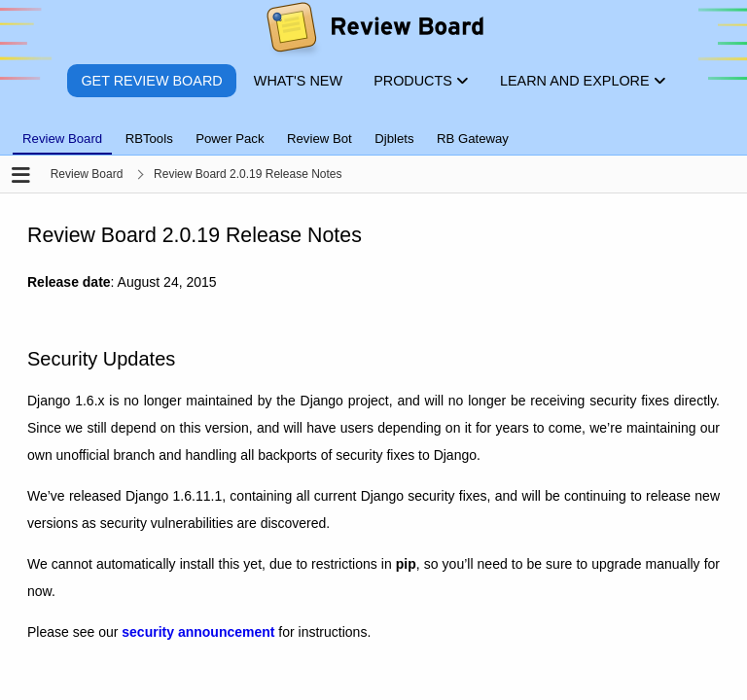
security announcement (198, 632)
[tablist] (373, 127)
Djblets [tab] (394, 139)
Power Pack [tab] (230, 139)
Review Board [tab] (62, 139)
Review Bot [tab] (320, 139)
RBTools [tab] (149, 139)
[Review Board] (374, 32)
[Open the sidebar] (21, 176)
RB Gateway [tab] (473, 139)
